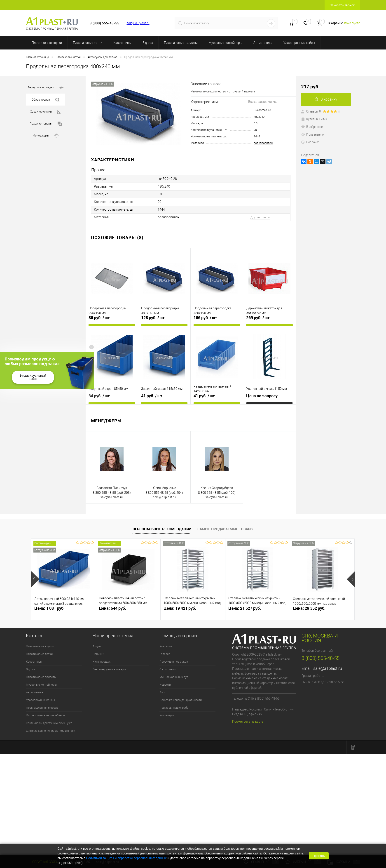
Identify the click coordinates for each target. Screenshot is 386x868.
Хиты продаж (102, 662)
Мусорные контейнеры (226, 43)
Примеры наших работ (175, 708)
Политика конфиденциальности (181, 700)
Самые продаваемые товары (225, 529)
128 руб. (153, 318)
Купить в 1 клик (314, 119)
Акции (97, 646)
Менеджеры (46, 136)
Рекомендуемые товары (109, 669)
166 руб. (205, 318)
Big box (148, 43)
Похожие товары (46, 124)
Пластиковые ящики (47, 43)
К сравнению (312, 134)
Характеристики (46, 112)
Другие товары (260, 217)
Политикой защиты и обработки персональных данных (126, 858)
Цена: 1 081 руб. (49, 608)
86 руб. (99, 318)
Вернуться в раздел (46, 88)
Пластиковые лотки (88, 43)
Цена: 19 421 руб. (180, 608)
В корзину (326, 99)
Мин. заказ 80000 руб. (174, 677)
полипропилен (263, 143)
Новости (165, 685)
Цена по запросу (262, 396)
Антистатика (263, 43)
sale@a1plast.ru (138, 23)
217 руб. (310, 87)
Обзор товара (46, 100)
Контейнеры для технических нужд (49, 723)
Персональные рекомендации (162, 529)
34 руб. (99, 396)
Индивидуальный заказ (33, 377)
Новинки (98, 654)
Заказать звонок (342, 5)
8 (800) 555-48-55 (320, 658)
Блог (163, 692)
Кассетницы (122, 43)
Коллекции (167, 715)
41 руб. (152, 396)
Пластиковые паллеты (181, 43)
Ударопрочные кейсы (299, 43)
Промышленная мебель (42, 708)
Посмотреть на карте (248, 722)
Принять (319, 856)
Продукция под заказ (174, 662)
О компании (167, 669)
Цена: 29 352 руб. (309, 608)
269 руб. (258, 318)
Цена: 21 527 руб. (245, 608)
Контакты (166, 646)
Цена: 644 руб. (112, 608)
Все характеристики (263, 102)
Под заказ (310, 142)
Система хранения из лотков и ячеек (51, 731)
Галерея (165, 654)
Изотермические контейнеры (46, 715)
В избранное (312, 127)
